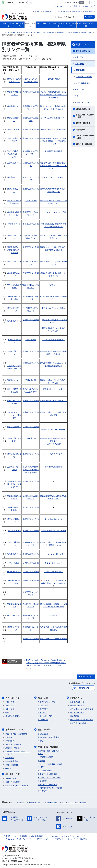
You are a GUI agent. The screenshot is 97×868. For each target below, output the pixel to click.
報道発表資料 (43, 709)
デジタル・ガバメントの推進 (49, 778)
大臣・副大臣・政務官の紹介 (17, 734)
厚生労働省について (15, 730)
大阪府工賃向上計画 (31, 401)
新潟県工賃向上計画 (31, 247)
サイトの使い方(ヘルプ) (39, 839)
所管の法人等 (34, 802)
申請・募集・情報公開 (48, 747)
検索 (90, 17)
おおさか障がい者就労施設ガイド (54, 401)
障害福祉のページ (14, 130)
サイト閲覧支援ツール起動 (79, 6)
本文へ (37, 12)
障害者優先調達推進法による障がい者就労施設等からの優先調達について (54, 141)
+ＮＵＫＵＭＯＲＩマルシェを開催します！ (14, 415)
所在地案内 (10, 741)
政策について (83, 45)
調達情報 (41, 761)
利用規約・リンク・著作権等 (15, 836)
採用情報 (9, 768)
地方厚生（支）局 (13, 748)
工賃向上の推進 (31, 201)
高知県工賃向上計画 (31, 554)
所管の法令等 (44, 730)
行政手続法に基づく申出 (47, 785)
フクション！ (54, 285)
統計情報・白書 (13, 774)
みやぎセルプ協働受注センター (54, 118)
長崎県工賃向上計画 (31, 581)
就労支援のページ (14, 106)
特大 (92, 3)
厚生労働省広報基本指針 (47, 702)
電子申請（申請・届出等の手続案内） (50, 752)
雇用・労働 (79, 90)
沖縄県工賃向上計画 (31, 639)
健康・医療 (79, 57)
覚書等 (40, 741)
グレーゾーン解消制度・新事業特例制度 (50, 766)
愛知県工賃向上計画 (31, 351)
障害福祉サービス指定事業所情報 (54, 639)
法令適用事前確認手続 (47, 757)
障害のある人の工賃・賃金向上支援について (14, 484)
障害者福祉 (80, 70)
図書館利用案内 (51, 802)
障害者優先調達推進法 (54, 467)
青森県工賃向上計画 (31, 92)
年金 (77, 96)
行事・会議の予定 (45, 716)
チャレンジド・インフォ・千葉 (54, 212)
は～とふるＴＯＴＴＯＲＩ (54, 454)
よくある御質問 (63, 12)
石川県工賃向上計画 (31, 273)
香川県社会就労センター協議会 (54, 531)
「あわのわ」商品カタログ (54, 519)
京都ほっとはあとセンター (54, 389)
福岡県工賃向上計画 (31, 563)
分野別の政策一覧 (83, 51)
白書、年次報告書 (13, 782)
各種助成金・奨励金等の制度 (85, 116)
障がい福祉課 (14, 563)
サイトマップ (77, 12)
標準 (81, 3)
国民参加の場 (90, 12)
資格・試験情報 (12, 765)
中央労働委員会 (12, 761)
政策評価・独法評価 (84, 144)
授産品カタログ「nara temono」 (53, 430)
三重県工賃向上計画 (31, 363)
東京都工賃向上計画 (31, 224)
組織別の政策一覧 (83, 109)
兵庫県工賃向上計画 (31, 412)
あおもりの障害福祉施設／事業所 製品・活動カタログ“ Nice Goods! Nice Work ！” (54, 95)
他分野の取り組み (82, 102)
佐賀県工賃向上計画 (31, 572)
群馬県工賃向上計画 (31, 189)
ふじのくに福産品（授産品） (54, 340)
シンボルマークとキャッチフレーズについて (67, 836)
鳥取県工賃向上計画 (31, 454)
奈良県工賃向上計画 (31, 427)
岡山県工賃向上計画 (31, 481)
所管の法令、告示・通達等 (48, 737)
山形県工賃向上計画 (31, 138)
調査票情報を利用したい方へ (17, 786)
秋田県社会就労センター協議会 (54, 130)
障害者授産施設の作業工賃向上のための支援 (14, 250)
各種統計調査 (11, 778)
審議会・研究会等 (83, 123)
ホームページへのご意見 (78, 839)
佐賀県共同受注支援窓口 (54, 572)
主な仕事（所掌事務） (14, 744)
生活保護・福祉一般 (84, 77)
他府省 (22, 802)
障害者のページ (14, 224)
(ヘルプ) (92, 6)
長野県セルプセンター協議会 (54, 308)
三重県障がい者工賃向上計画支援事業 (14, 369)
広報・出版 (42, 713)
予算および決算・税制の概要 (85, 137)
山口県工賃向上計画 (31, 507)
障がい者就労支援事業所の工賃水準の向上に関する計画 (31, 470)
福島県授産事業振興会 (54, 151)
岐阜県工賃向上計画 (31, 320)
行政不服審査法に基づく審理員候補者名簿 (50, 790)
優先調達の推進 (54, 79)
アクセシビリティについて (14, 839)
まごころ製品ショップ (54, 563)
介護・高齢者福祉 (83, 83)
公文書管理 (42, 781)
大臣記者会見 (43, 705)
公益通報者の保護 (45, 770)
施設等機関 (10, 758)
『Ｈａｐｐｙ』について (54, 554)
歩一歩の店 (54, 615)
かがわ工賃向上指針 (31, 531)
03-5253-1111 (16, 861)
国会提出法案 (43, 734)
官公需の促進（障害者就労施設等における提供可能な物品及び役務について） (54, 166)
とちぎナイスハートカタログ (53, 177)
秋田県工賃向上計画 (31, 130)
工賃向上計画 (31, 340)
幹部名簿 (9, 737)
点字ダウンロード (60, 6)
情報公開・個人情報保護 (47, 774)
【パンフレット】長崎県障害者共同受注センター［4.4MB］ (53, 583)
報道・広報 (43, 698)
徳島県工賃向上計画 (31, 519)
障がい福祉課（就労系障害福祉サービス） (14, 154)
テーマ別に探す (13, 698)
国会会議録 (80, 130)
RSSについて (58, 839)
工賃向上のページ (14, 163)
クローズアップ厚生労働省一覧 (74, 802)
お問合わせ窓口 (49, 12)
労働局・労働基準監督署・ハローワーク (18, 753)
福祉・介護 (79, 64)
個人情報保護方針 (38, 836)
